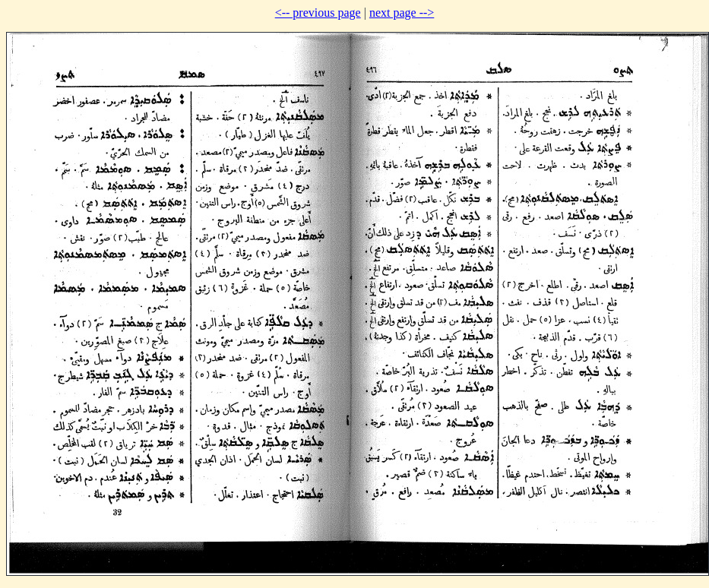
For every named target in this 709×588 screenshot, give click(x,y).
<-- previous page (318, 13)
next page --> (402, 13)
